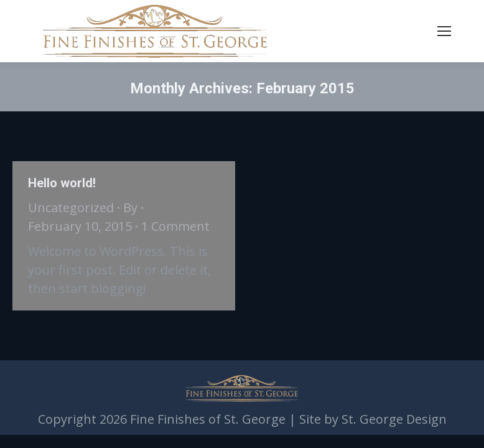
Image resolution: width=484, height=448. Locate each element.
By (130, 208)
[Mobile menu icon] (444, 31)
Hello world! (62, 183)
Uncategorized (71, 208)
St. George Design (394, 419)
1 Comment (175, 226)
